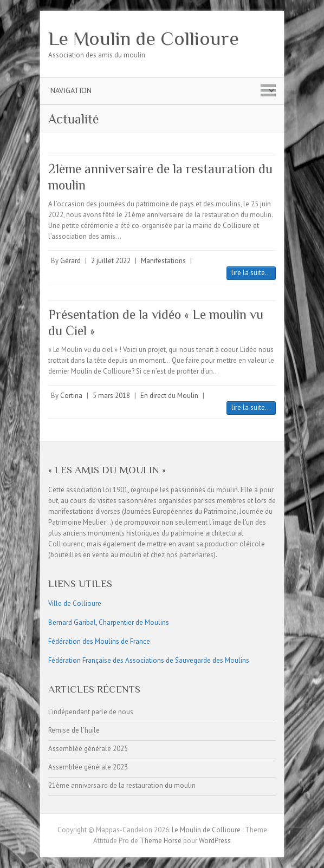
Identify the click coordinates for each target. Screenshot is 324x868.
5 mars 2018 (111, 396)
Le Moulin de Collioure (144, 38)
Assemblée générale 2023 (88, 767)
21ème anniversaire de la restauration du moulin (122, 785)
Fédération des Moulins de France (99, 641)
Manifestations (163, 261)
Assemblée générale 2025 (88, 749)
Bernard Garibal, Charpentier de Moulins (109, 622)
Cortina (71, 396)
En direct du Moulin (169, 396)
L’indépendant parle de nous (91, 712)
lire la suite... (251, 273)
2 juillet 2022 (111, 261)
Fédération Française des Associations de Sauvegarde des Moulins (149, 660)
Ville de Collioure (75, 603)
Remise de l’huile (74, 730)
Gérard (70, 261)
